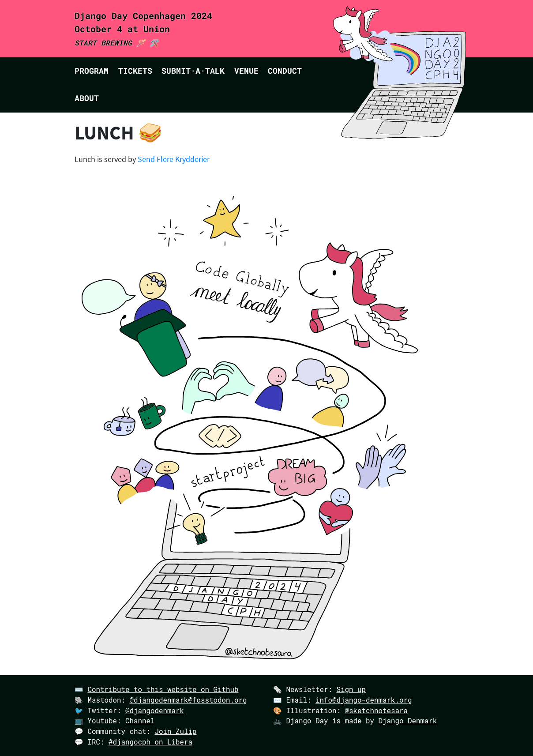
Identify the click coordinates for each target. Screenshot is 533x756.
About (87, 98)
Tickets (135, 71)
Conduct (285, 71)
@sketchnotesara (376, 710)
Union (157, 29)
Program (92, 71)
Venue (246, 71)
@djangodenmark (155, 710)
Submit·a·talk (193, 71)
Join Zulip (175, 731)
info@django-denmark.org (364, 700)
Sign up (351, 689)
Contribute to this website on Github (163, 689)
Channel (140, 720)
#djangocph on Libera (150, 742)
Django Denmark (407, 720)
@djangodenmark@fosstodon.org (188, 700)
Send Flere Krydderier (174, 159)
